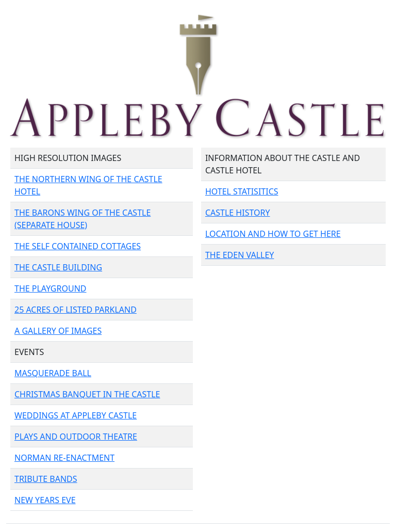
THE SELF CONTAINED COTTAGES (78, 246)
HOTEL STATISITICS (242, 191)
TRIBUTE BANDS (46, 479)
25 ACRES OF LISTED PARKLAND (76, 310)
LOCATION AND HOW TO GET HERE (273, 234)
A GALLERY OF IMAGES (58, 331)
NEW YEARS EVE (45, 500)
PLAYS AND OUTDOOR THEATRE (76, 437)
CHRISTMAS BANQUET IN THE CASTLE (87, 394)
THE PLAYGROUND (51, 288)
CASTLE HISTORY (238, 213)
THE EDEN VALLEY (240, 255)
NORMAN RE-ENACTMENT (64, 458)
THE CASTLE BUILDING (58, 267)
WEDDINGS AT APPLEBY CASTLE (76, 415)
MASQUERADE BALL (53, 373)
